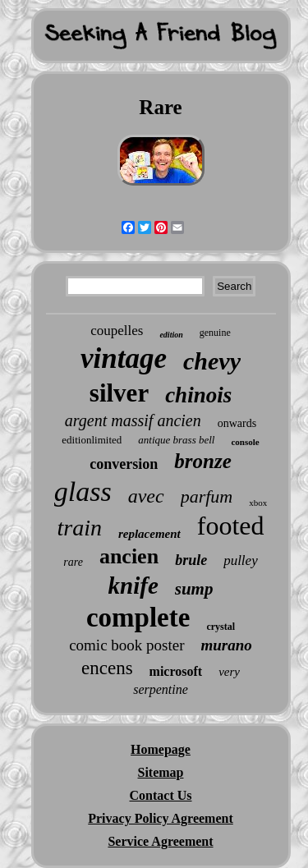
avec (146, 496)
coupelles (117, 331)
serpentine (161, 689)
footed (231, 526)
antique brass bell (176, 440)
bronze (202, 461)
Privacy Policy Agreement (161, 818)
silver (119, 393)
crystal (221, 627)
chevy (212, 361)
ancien (129, 556)
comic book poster (126, 645)
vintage (124, 358)
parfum (207, 496)
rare (73, 562)
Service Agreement (160, 841)
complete (138, 618)
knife (133, 586)
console (245, 442)
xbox (258, 503)
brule (191, 560)
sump (194, 589)
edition (171, 335)
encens (107, 668)
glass (83, 491)
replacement (149, 534)
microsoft (176, 671)
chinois (198, 395)
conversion (124, 464)
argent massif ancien (133, 420)
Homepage (161, 749)
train (79, 528)
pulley (241, 560)
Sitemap (161, 772)
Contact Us (161, 795)
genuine (215, 333)
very (229, 672)
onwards (237, 423)
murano (227, 645)
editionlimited (92, 440)
